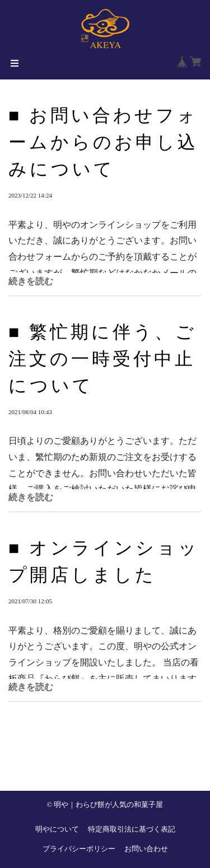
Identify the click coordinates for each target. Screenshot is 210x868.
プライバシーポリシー (79, 849)
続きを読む (31, 281)
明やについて (57, 829)
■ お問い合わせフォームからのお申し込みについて (103, 142)
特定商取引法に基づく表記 (132, 829)
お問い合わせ (146, 849)
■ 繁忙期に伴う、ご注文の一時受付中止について (102, 359)
